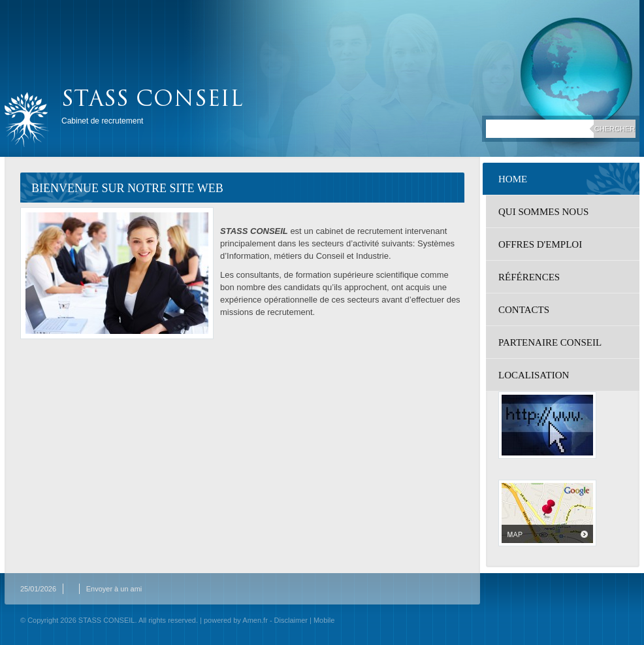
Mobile (324, 620)
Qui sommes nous (543, 212)
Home (513, 179)
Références (529, 277)
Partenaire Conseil (550, 342)
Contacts (524, 310)
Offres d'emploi (540, 244)
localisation (534, 375)
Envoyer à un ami (114, 589)
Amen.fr (255, 620)
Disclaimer (291, 620)
